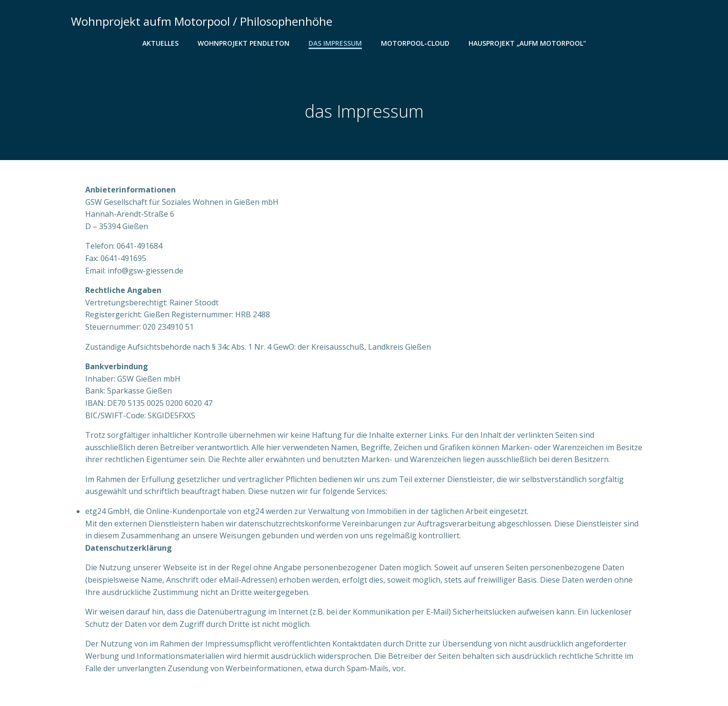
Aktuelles (160, 43)
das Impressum (335, 43)
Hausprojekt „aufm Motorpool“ (527, 43)
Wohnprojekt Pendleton (244, 43)
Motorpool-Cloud (415, 43)
